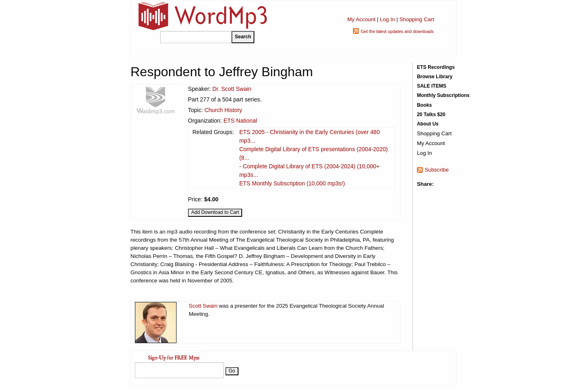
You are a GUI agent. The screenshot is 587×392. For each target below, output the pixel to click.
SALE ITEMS (432, 86)
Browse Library (435, 77)
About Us (428, 124)
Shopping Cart (417, 19)
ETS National (240, 121)
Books (425, 105)
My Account (361, 19)
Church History (223, 110)
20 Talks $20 (431, 115)
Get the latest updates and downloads (397, 31)
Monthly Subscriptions (443, 95)
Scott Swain (203, 306)
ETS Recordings (436, 67)
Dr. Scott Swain (232, 89)
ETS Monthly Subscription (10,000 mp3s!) (292, 183)
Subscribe (437, 170)
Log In (387, 19)
